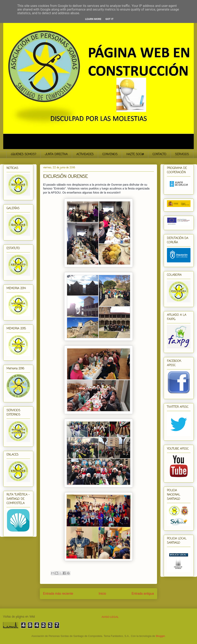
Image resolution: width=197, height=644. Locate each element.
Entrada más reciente (58, 594)
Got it (109, 19)
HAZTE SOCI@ (135, 154)
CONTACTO (159, 154)
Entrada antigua (143, 594)
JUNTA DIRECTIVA (56, 154)
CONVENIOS (110, 154)
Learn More (93, 19)
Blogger (160, 636)
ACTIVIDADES (85, 154)
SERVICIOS (182, 154)
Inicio (102, 594)
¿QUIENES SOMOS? (23, 154)
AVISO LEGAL (110, 617)
